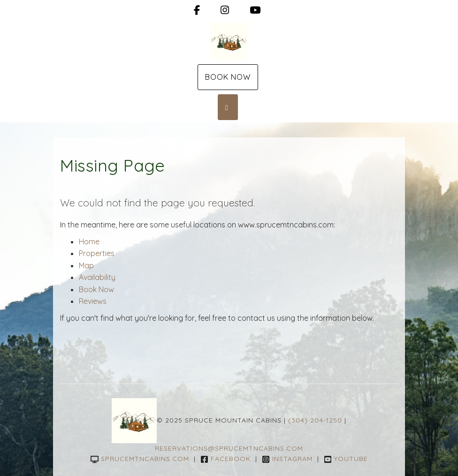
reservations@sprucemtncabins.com (229, 448)
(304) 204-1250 (315, 420)
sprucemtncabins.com (140, 459)
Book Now (228, 77)
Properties (97, 253)
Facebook (225, 459)
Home (89, 242)
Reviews (93, 301)
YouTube (346, 459)
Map (86, 265)
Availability (97, 277)
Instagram (287, 459)
